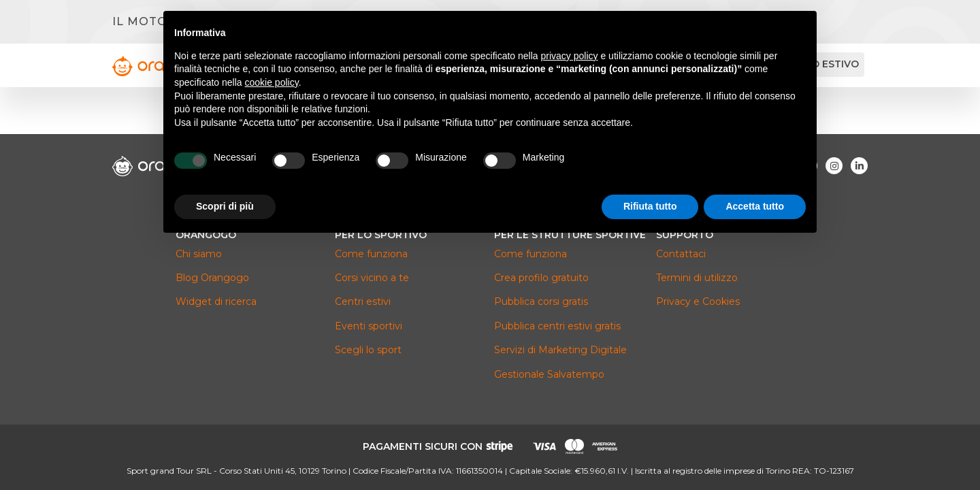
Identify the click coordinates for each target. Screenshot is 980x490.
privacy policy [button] (570, 56)
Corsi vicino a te (372, 278)
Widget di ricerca (216, 301)
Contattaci (681, 254)
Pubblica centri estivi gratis (557, 326)
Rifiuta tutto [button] (650, 206)
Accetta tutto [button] (755, 206)
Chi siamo (199, 254)
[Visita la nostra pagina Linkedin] (859, 166)
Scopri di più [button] (225, 206)
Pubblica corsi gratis (541, 301)
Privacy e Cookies (698, 301)
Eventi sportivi (369, 326)
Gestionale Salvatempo (549, 374)
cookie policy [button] (272, 82)
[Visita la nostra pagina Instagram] (834, 166)
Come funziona (371, 254)
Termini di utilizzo (697, 278)
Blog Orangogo (212, 278)
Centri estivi (363, 301)
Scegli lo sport (368, 350)
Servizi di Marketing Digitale (560, 350)
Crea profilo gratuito (541, 278)
